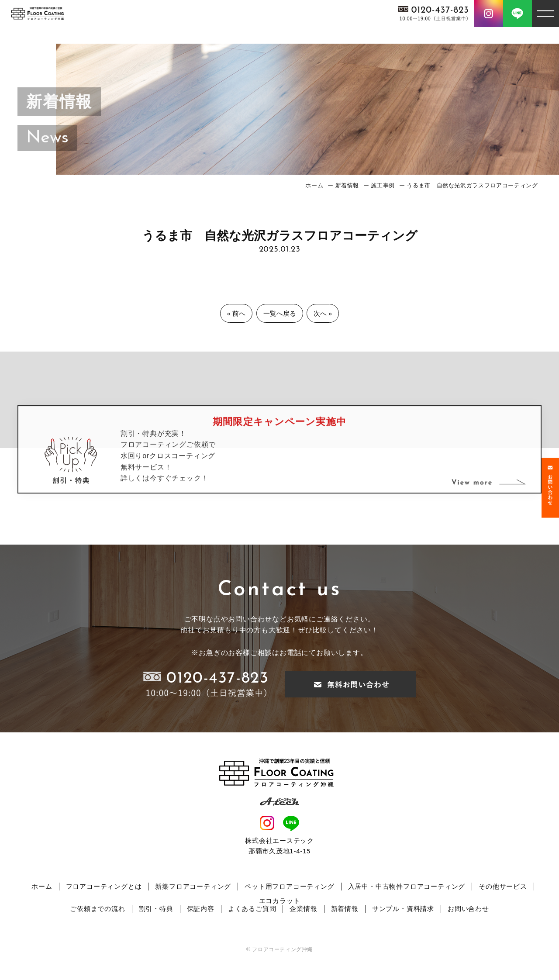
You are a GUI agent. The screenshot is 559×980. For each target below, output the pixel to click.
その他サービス (503, 886)
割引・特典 (156, 909)
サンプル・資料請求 (403, 909)
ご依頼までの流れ (97, 909)
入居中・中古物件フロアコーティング (407, 886)
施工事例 (383, 185)
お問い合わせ (468, 909)
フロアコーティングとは (104, 886)
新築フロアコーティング (193, 886)
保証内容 (201, 909)
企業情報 (303, 909)
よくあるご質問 (252, 909)
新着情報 (347, 185)
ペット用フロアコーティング (289, 886)
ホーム (314, 185)
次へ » (323, 313)
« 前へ (236, 313)
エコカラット (280, 901)
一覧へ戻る (280, 313)
